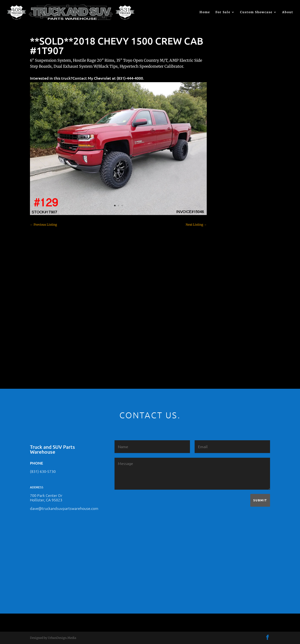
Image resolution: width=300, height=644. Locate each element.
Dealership (226, 232)
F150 (221, 247)
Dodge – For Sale (230, 239)
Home (205, 12)
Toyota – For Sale (230, 336)
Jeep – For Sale (228, 291)
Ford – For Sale (228, 269)
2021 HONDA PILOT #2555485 (239, 140)
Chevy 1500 (226, 195)
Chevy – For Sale (230, 187)
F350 (221, 262)
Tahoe (222, 329)
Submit (260, 500)
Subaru (223, 321)
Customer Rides (229, 224)
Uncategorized (228, 344)
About (288, 12)
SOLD (222, 314)
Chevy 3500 (226, 209)
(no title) (224, 161)
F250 (221, 254)
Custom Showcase (256, 12)
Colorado (224, 217)
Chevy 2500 (226, 202)
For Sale (223, 12)
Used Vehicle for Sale (232, 351)
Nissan (223, 306)
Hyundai (224, 277)
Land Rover (226, 299)
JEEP (221, 284)
